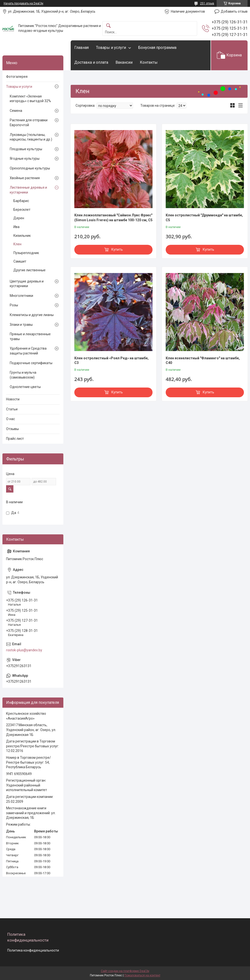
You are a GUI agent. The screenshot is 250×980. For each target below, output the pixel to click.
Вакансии (124, 62)
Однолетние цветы (25, 387)
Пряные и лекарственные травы (30, 336)
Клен (17, 244)
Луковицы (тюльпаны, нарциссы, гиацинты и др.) (31, 137)
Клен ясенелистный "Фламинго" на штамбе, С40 (203, 361)
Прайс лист (15, 439)
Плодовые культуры (26, 149)
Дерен (19, 218)
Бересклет (22, 210)
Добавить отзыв (234, 11)
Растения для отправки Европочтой (29, 123)
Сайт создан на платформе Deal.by (125, 971)
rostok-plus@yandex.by (24, 650)
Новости (13, 399)
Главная (82, 48)
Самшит (20, 261)
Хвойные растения (25, 178)
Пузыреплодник (26, 253)
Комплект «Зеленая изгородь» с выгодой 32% (30, 99)
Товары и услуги (111, 48)
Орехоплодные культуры (30, 168)
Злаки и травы (21, 325)
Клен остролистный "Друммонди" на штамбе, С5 (204, 218)
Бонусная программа (157, 48)
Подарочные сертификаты (31, 363)
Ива (16, 227)
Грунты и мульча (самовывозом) (23, 375)
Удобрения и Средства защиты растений (28, 351)
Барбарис (21, 201)
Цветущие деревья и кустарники (27, 284)
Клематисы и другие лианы (32, 315)
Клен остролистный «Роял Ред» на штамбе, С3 (111, 361)
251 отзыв (207, 3)
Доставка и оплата (91, 62)
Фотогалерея (17, 77)
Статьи (12, 409)
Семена (16, 111)
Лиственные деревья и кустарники (28, 190)
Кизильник (22, 236)
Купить (117, 249)
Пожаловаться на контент (142, 975)
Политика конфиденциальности (33, 950)
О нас (10, 419)
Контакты (149, 62)
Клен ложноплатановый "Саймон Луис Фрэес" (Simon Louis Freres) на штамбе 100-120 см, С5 (113, 218)
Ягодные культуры (25, 159)
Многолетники (21, 296)
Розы (14, 305)
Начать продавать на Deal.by (24, 3)
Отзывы (12, 429)
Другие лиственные (29, 270)
